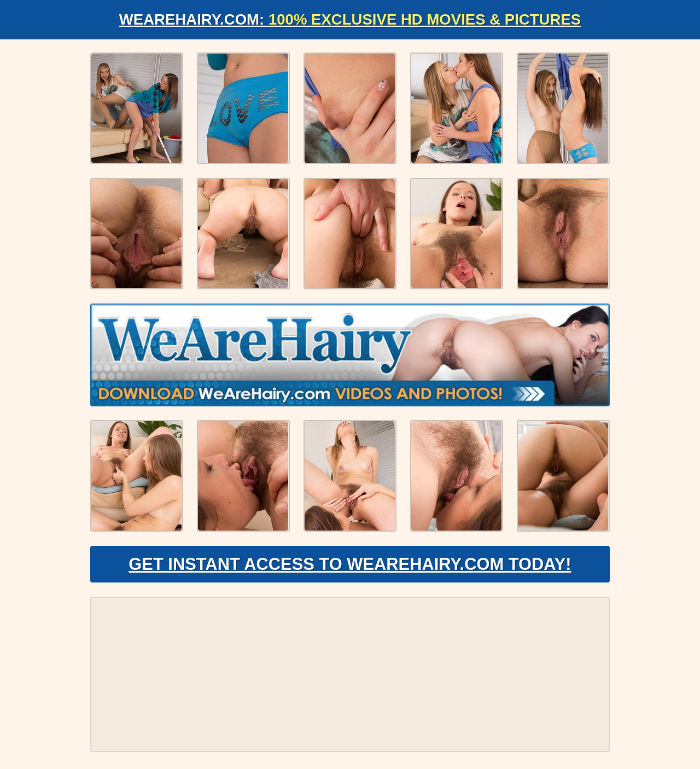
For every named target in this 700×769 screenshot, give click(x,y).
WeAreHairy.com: (350, 19)
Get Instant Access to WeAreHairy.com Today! (350, 567)
